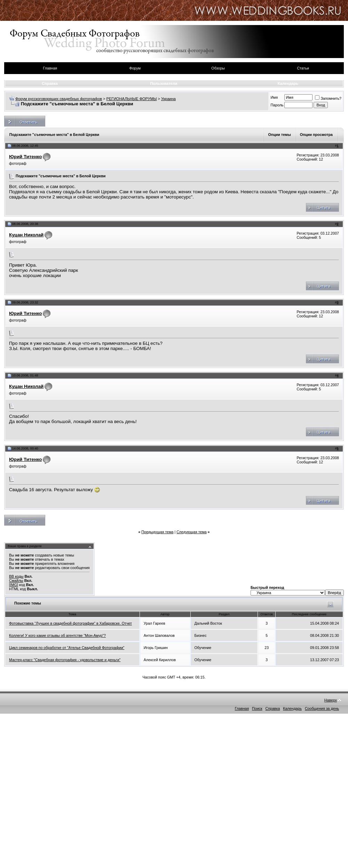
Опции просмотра (316, 135)
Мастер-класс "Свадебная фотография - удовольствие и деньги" (65, 660)
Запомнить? (328, 98)
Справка (50, 83)
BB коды (16, 576)
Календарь (288, 83)
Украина (168, 99)
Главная (50, 68)
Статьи (303, 68)
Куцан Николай (26, 235)
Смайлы (16, 581)
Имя (274, 97)
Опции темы (279, 135)
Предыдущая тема (157, 532)
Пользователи (164, 83)
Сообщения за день (322, 708)
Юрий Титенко (25, 157)
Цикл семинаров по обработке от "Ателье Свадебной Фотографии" (67, 648)
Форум (135, 68)
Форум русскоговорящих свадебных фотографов (59, 99)
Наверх (331, 700)
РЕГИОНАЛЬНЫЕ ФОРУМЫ (132, 99)
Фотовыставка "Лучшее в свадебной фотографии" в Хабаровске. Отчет (70, 623)
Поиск (257, 708)
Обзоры (218, 68)
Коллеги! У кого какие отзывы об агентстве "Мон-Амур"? (57, 635)
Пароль (277, 105)
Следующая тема (192, 532)
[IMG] (14, 585)
